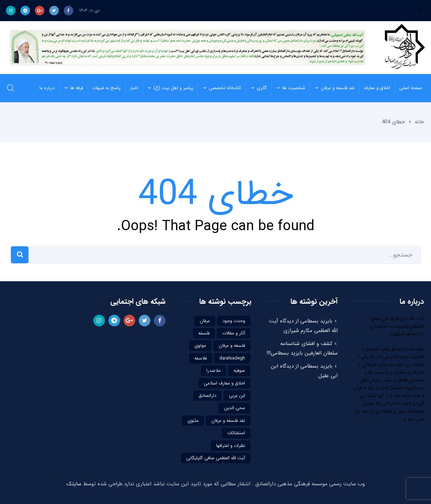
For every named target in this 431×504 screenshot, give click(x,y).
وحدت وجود (234, 321)
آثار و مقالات (234, 333)
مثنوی (193, 421)
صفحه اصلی (408, 88)
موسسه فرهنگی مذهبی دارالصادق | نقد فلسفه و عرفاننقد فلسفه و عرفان (403, 48)
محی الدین (235, 408)
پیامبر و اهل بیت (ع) (168, 88)
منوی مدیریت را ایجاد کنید (386, 11)
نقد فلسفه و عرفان (332, 88)
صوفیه (239, 371)
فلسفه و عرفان (232, 346)
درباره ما (47, 88)
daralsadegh (232, 358)
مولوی (200, 346)
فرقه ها (71, 88)
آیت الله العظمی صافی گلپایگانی (216, 458)
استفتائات (236, 433)
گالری (256, 88)
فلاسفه (201, 358)
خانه (419, 122)
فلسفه (204, 333)
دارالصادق (207, 396)
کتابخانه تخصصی (220, 88)
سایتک (74, 484)
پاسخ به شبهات (104, 88)
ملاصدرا (214, 371)
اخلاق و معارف (375, 88)
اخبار (132, 88)
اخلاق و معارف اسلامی (224, 383)
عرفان (205, 321)
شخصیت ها (288, 88)
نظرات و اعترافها (231, 446)
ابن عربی (237, 396)
